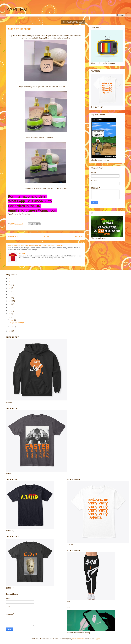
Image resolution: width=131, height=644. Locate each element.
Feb (12, 327)
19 (10, 301)
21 (10, 307)
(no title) (22, 253)
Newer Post (13, 237)
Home (46, 237)
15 (10, 288)
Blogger (97, 639)
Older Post (78, 237)
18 (10, 298)
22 (10, 311)
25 (10, 331)
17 (10, 294)
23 (10, 314)
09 (10, 285)
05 (10, 278)
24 (10, 317)
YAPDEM (17, 9)
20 (10, 304)
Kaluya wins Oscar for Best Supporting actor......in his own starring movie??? (36, 245)
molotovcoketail (78, 639)
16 (10, 291)
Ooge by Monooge (17, 323)
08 (10, 281)
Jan (12, 320)
